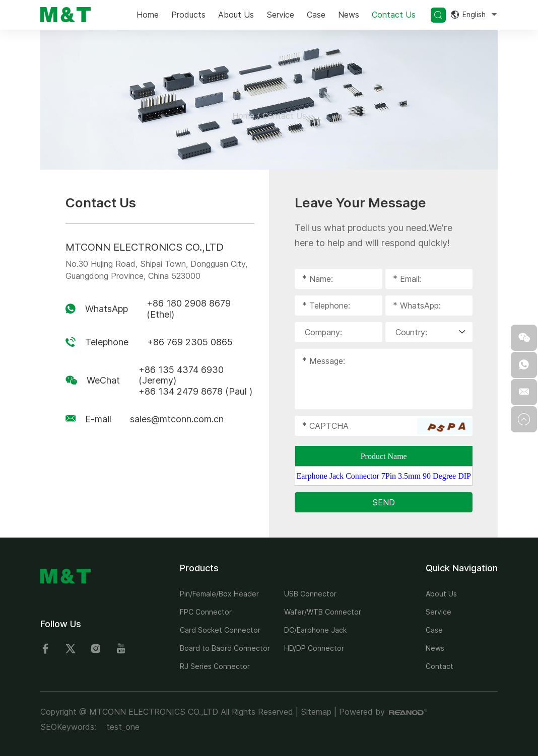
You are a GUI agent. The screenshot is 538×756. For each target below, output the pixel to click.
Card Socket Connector (220, 630)
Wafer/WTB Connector (323, 612)
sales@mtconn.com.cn (177, 419)
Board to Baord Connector (225, 648)
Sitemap (316, 712)
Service (280, 15)
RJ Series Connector (215, 666)
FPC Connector (206, 612)
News (349, 15)
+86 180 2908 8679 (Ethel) (189, 309)
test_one (123, 727)
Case (316, 15)
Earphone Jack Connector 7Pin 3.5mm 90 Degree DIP (384, 476)
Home (148, 15)
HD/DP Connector (314, 648)
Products (188, 15)
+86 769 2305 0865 (190, 342)
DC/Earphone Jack (315, 630)
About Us (236, 15)
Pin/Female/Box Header (219, 594)
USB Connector (310, 594)
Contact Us (394, 15)
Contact (440, 666)
